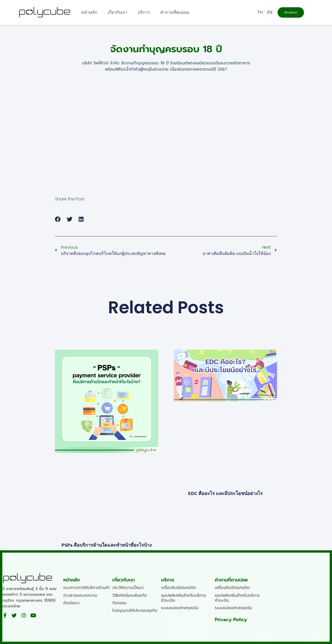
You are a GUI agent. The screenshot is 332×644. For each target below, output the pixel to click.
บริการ (144, 12)
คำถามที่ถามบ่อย (231, 580)
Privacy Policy (231, 620)
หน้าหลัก (89, 12)
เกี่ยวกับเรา (117, 12)
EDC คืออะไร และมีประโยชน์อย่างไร (225, 493)
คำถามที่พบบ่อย (175, 12)
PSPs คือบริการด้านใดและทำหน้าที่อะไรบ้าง (107, 545)
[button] (58, 219)
